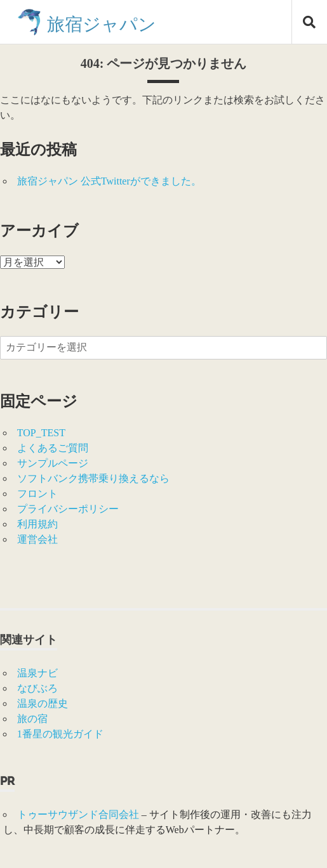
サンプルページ (53, 463)
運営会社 (37, 539)
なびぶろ (37, 688)
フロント (37, 494)
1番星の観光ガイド (60, 734)
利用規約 (37, 524)
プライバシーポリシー (68, 509)
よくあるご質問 (53, 448)
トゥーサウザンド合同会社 (78, 814)
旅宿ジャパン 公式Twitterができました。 (109, 181)
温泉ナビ (37, 673)
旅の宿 (32, 719)
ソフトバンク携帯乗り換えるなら (93, 478)
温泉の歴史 (43, 703)
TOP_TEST (41, 433)
